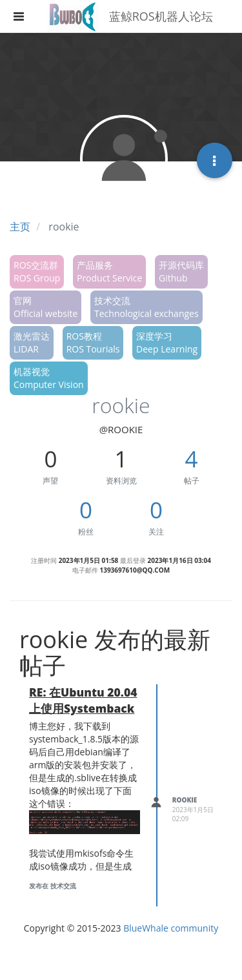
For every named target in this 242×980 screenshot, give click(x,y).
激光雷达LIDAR (32, 342)
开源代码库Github (181, 271)
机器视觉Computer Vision (49, 378)
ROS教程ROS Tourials (93, 342)
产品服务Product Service (109, 271)
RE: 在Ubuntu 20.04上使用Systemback (83, 700)
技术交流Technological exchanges (146, 307)
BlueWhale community (171, 928)
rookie (185, 800)
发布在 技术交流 (53, 886)
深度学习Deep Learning (167, 342)
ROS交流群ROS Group (37, 271)
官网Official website (45, 307)
